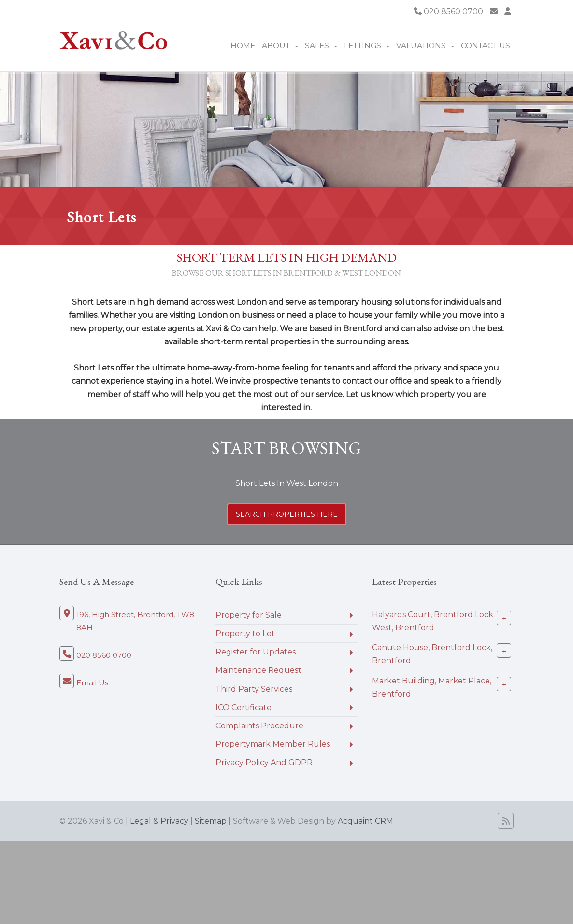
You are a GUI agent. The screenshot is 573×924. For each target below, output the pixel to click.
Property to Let (245, 633)
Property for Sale (249, 615)
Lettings (367, 46)
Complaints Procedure (259, 726)
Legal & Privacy (159, 821)
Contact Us (486, 46)
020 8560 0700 (449, 11)
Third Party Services (254, 689)
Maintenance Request (258, 670)
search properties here (287, 514)
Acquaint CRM (365, 821)
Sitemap (211, 821)
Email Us (92, 683)
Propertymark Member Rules (273, 744)
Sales (321, 46)
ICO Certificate (244, 707)
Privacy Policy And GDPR (264, 762)
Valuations (425, 46)
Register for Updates (256, 652)
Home (243, 46)
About (280, 46)
